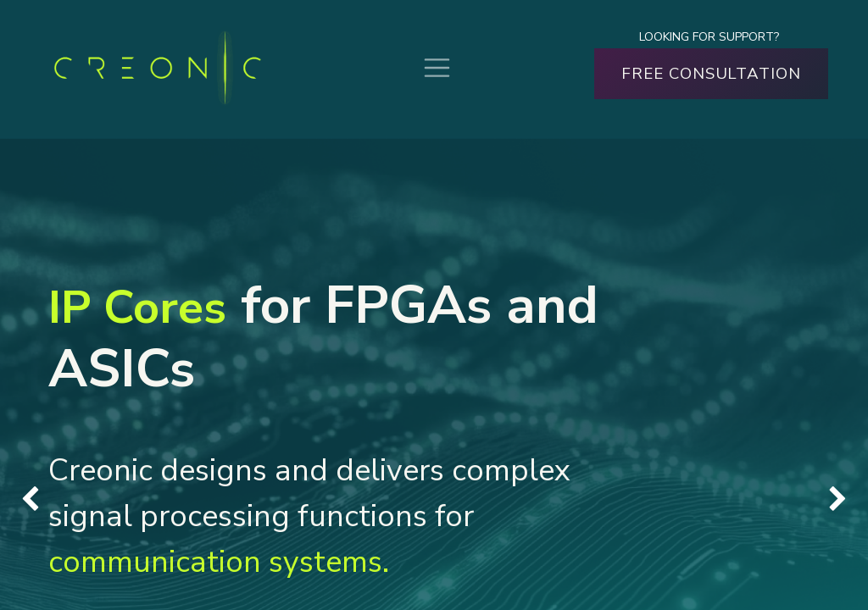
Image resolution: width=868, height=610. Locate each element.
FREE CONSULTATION (711, 74)
